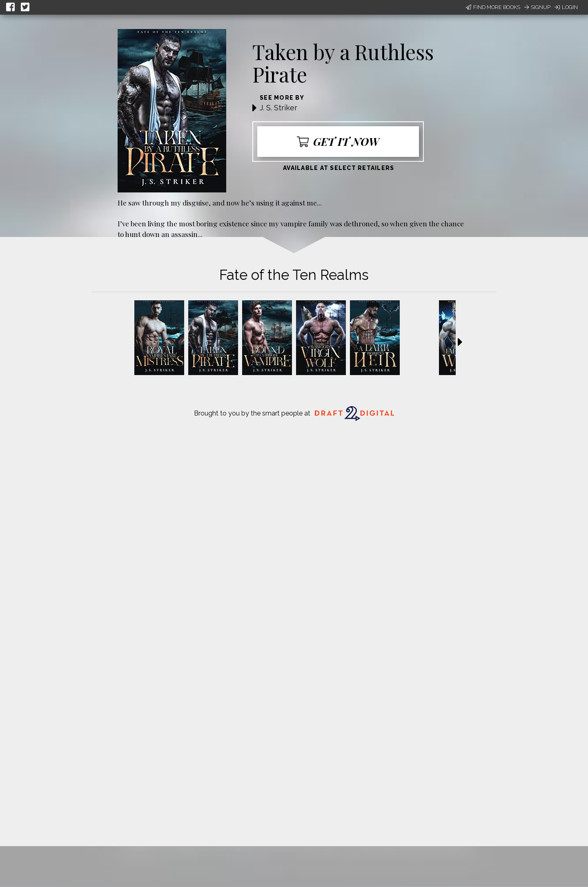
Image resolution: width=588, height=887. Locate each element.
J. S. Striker (278, 108)
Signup (537, 7)
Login (566, 7)
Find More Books (493, 7)
